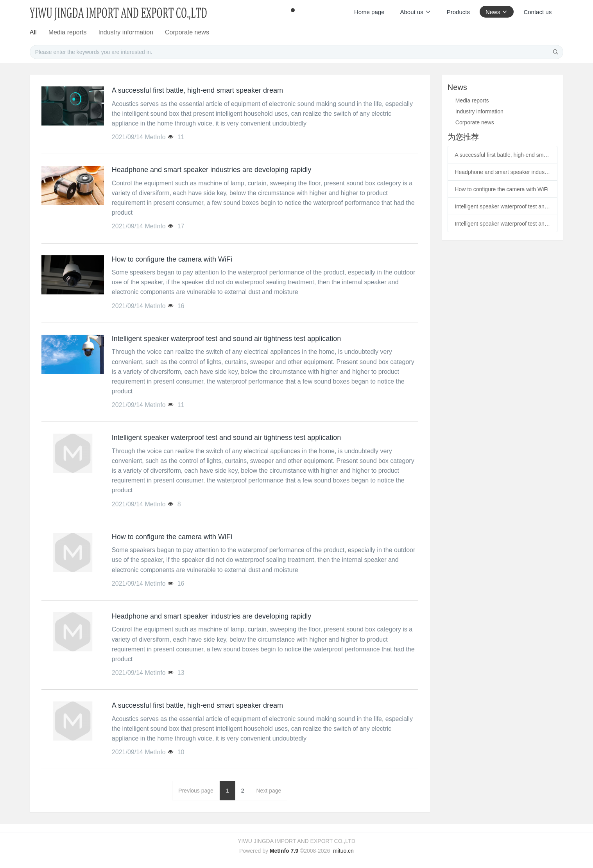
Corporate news (363, 32)
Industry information (301, 32)
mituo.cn (343, 851)
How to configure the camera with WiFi (502, 189)
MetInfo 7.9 (284, 851)
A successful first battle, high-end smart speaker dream (502, 155)
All (205, 32)
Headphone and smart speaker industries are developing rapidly (502, 172)
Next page (269, 791)
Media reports (241, 32)
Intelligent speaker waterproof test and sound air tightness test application (502, 206)
